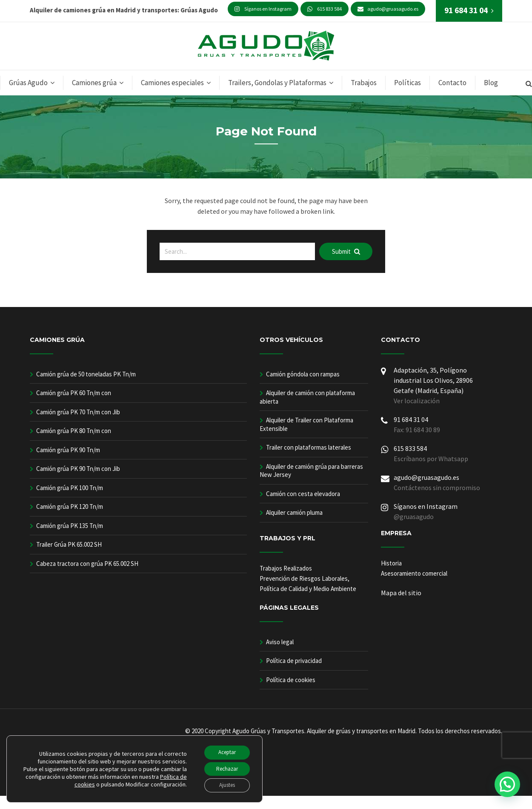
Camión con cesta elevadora (303, 494)
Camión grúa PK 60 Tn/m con (74, 393)
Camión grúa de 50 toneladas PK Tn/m (86, 374)
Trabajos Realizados (286, 568)
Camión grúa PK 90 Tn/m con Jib (78, 469)
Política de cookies (291, 680)
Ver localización (417, 401)
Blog (491, 83)
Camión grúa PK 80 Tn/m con (74, 431)
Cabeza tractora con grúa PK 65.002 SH (87, 564)
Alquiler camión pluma (294, 512)
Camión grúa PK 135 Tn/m (70, 526)
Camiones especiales (172, 83)
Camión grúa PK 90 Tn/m (68, 450)
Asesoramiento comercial (414, 573)
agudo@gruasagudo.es (388, 9)
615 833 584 (325, 9)
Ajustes (224, 785)
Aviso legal (280, 642)
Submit (346, 251)
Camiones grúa (94, 83)
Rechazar (224, 767)
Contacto (452, 83)
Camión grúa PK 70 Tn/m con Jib (78, 412)
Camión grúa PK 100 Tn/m (70, 488)
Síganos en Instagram (263, 9)
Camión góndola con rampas (303, 374)
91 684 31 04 (411, 419)
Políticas (408, 83)
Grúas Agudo (28, 83)
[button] (507, 784)
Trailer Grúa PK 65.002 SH (69, 544)
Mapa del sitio (401, 593)
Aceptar (224, 749)
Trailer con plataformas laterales (309, 447)
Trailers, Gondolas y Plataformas (277, 83)
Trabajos (364, 83)
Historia (391, 563)
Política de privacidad (294, 661)
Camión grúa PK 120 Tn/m (70, 506)
